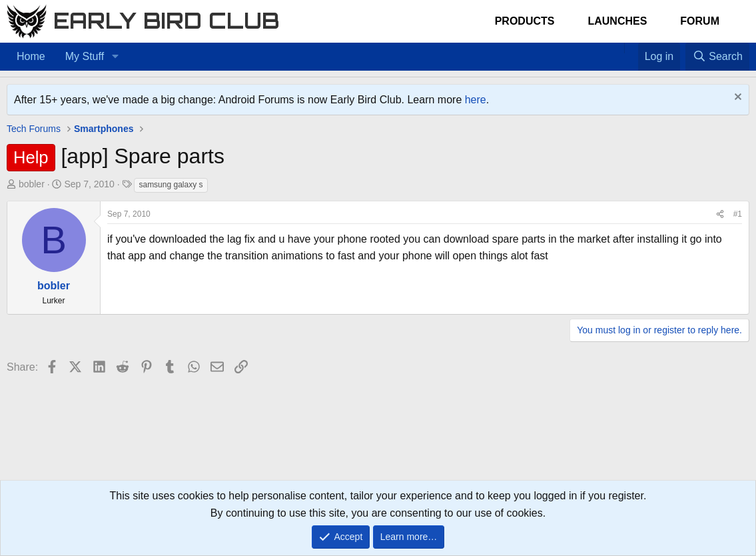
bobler (32, 184)
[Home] (617, 48)
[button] (115, 57)
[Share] (720, 214)
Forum (700, 21)
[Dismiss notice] (736, 98)
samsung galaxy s (171, 185)
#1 (738, 214)
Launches (617, 21)
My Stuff (85, 56)
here (476, 100)
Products (525, 21)
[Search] (717, 57)
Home (31, 56)
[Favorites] (631, 48)
